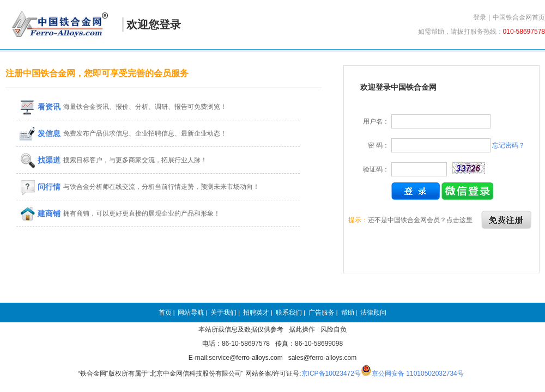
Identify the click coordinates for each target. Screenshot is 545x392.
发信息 (40, 133)
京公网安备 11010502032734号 (418, 373)
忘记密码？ (508, 145)
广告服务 (322, 313)
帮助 (348, 313)
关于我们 (223, 313)
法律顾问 (373, 313)
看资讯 (40, 107)
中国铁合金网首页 (519, 17)
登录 (480, 17)
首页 (165, 313)
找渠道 (40, 160)
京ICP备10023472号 (331, 373)
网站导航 (191, 313)
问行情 (40, 187)
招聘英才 (256, 313)
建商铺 (40, 213)
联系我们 (289, 313)
